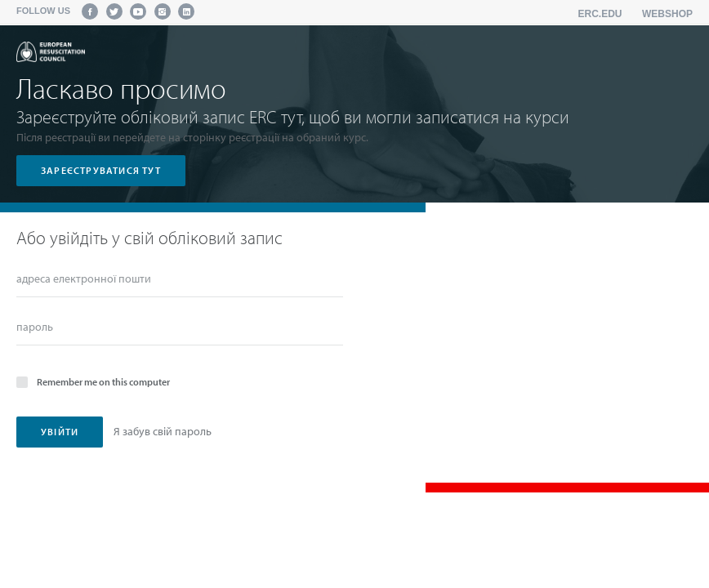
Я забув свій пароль (163, 431)
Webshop (667, 14)
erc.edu (600, 14)
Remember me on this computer (93, 381)
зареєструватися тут (101, 170)
